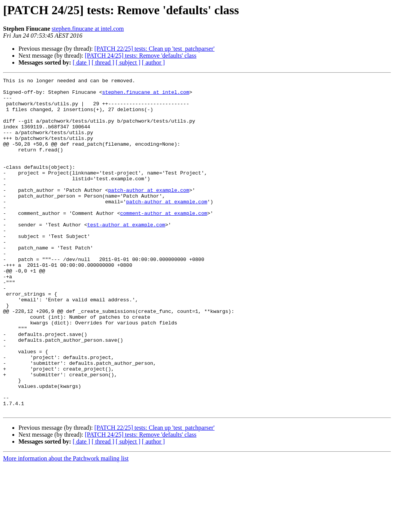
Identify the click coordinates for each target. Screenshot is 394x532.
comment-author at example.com (164, 241)
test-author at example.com (126, 254)
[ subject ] (128, 62)
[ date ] (81, 62)
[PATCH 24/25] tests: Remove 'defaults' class (140, 56)
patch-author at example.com (149, 213)
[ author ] (154, 62)
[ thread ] (103, 62)
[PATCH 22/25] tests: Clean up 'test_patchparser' (154, 49)
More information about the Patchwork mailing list (66, 525)
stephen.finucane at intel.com (88, 29)
